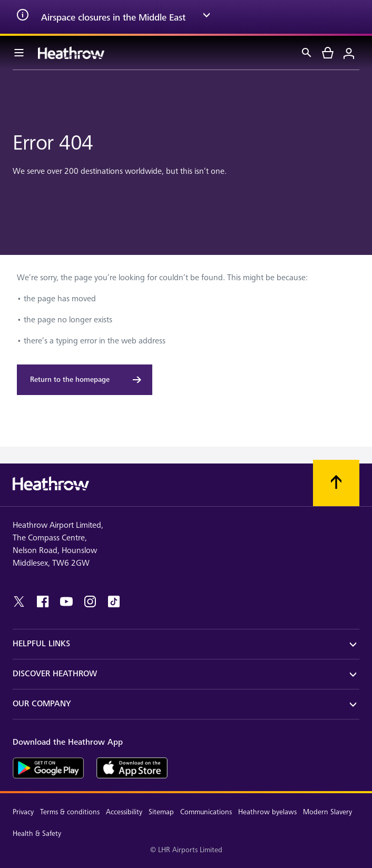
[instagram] (90, 601)
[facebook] (43, 601)
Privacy (23, 812)
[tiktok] (114, 601)
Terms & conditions (70, 812)
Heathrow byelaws (267, 812)
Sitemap (161, 812)
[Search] (307, 53)
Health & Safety (37, 834)
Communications (206, 812)
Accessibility (124, 812)
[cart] (328, 53)
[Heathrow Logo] (71, 53)
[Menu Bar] (19, 53)
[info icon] (23, 17)
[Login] (349, 53)
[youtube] (66, 601)
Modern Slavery (327, 812)
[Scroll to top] (336, 483)
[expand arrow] (207, 17)
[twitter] (19, 601)
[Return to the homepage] (85, 380)
